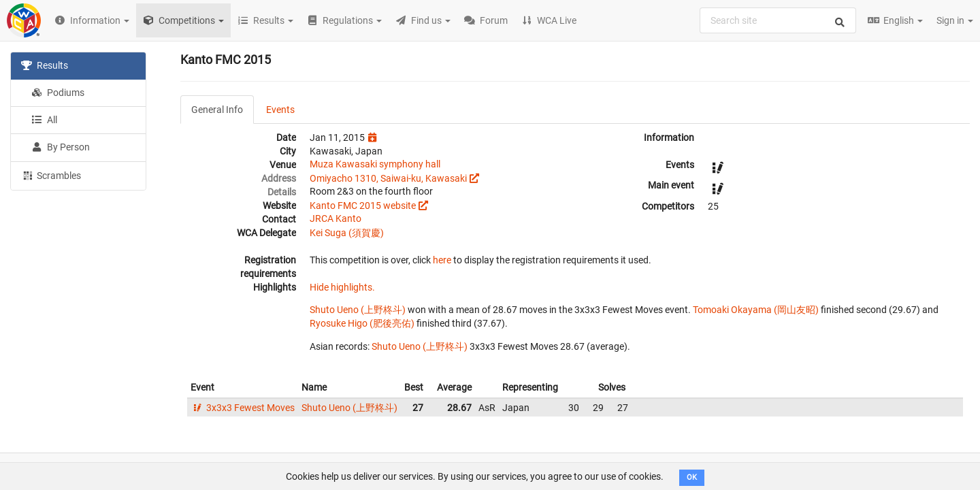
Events (280, 110)
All (44, 120)
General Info (217, 110)
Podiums (58, 93)
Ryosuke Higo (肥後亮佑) (362, 323)
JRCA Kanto (336, 218)
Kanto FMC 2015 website (363, 206)
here (442, 260)
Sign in (955, 20)
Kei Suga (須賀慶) (347, 233)
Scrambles (51, 175)
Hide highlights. (342, 287)
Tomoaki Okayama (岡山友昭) (756, 310)
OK (692, 477)
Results (45, 65)
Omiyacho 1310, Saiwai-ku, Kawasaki (388, 178)
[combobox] (778, 20)
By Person (61, 147)
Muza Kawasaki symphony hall (375, 164)
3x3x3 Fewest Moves (243, 408)
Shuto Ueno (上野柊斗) (358, 310)
